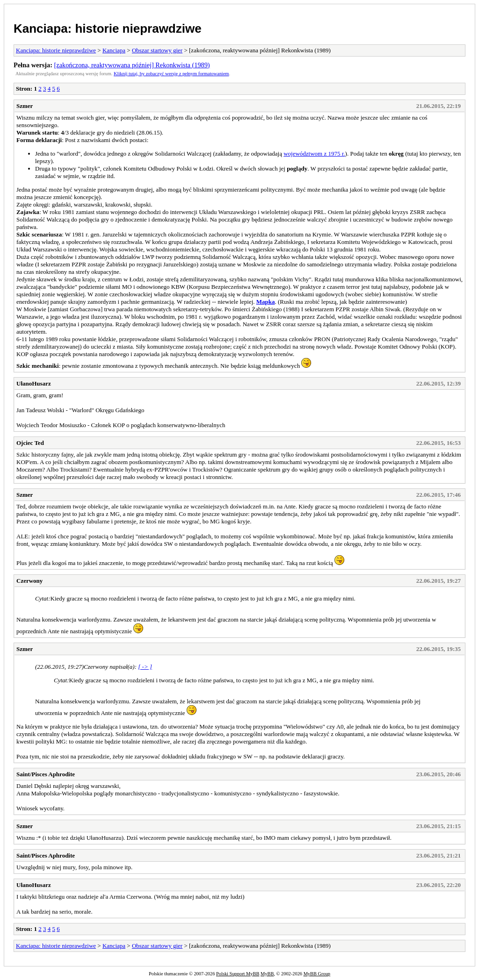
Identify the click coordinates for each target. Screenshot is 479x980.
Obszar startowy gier (157, 50)
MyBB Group (317, 974)
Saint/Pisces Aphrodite (46, 774)
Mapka (266, 302)
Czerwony (29, 581)
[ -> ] (145, 667)
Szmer (25, 106)
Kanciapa (114, 50)
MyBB (267, 974)
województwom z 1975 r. (314, 154)
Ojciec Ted (30, 443)
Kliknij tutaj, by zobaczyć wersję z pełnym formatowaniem (171, 74)
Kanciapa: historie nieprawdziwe (108, 29)
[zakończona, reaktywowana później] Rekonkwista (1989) (132, 65)
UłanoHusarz (34, 383)
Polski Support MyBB (238, 974)
